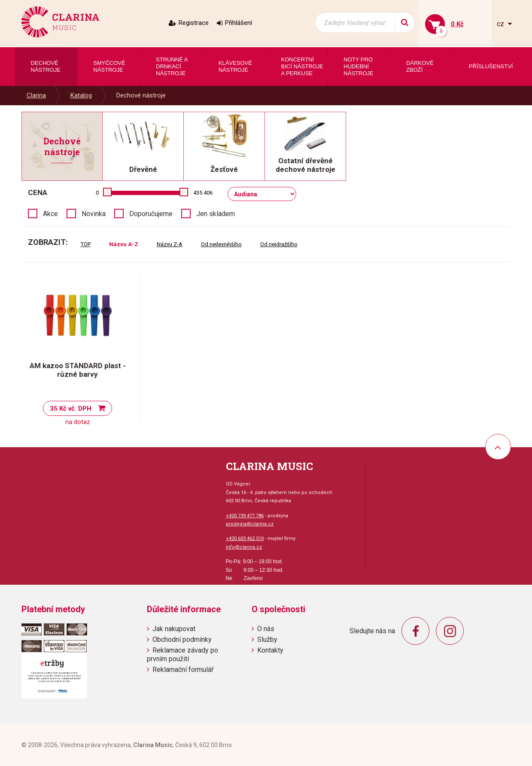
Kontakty (270, 650)
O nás (266, 629)
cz (501, 24)
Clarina (36, 95)
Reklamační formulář (183, 670)
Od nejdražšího (279, 244)
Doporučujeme (151, 214)
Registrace (194, 23)
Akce (50, 214)
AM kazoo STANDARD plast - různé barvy (78, 370)
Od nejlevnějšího (221, 244)
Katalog (81, 95)
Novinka (94, 214)
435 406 (203, 193)
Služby (267, 639)
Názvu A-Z (124, 244)
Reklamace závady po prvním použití (182, 654)
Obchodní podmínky (182, 639)
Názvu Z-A (170, 244)
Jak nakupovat (174, 629)
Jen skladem (216, 214)
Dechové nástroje (141, 95)
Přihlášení (239, 23)
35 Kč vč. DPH (71, 409)
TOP (86, 244)
